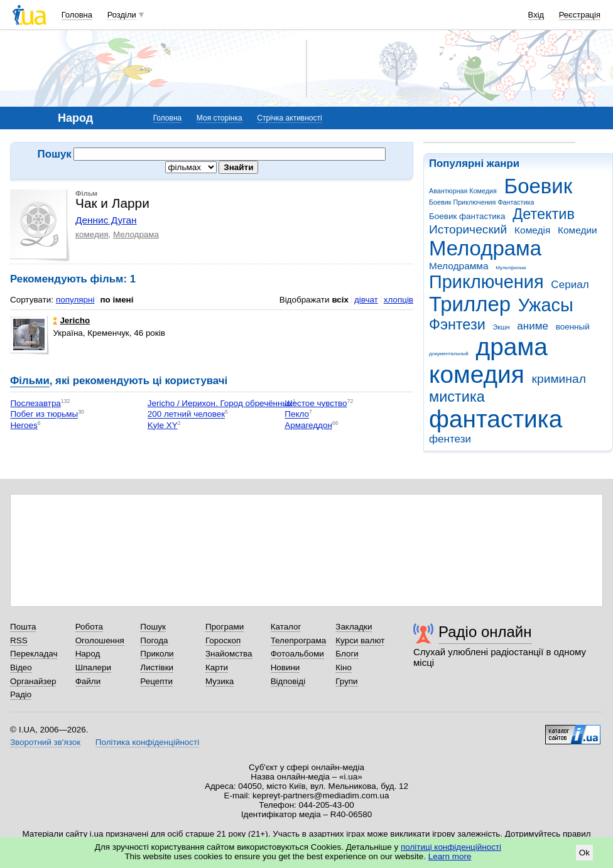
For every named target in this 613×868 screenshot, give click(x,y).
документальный (449, 354)
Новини (285, 667)
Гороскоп (223, 640)
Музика (220, 681)
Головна (77, 15)
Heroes (24, 425)
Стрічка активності (289, 118)
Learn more (450, 856)
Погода (154, 640)
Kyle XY (163, 425)
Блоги (347, 654)
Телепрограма (299, 640)
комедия (477, 374)
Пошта (23, 627)
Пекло (297, 415)
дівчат (366, 300)
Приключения (486, 282)
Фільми (30, 381)
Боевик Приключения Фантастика (481, 202)
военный (573, 327)
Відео (21, 667)
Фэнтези (457, 324)
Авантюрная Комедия (463, 191)
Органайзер (33, 681)
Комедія (532, 230)
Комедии (578, 230)
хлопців (399, 300)
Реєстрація (580, 15)
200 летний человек (186, 415)
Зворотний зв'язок (45, 742)
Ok (584, 853)
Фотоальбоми (297, 654)
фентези (450, 439)
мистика (457, 397)
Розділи (122, 15)
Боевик (539, 186)
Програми (225, 627)
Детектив (544, 214)
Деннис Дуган (106, 220)
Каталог (286, 627)
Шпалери (93, 667)
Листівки (157, 667)
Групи (346, 681)
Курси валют (360, 640)
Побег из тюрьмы (44, 415)
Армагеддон (308, 425)
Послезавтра (35, 403)
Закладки (354, 627)
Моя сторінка (220, 118)
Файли (88, 681)
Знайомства (229, 654)
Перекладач (34, 654)
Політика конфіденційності (147, 742)
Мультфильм (511, 268)
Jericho (71, 320)
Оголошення (100, 640)
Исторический (468, 229)
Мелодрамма (459, 266)
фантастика (496, 419)
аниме (533, 326)
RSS (19, 640)
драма (512, 347)
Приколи (157, 654)
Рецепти (156, 681)
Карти (217, 667)
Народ (88, 654)
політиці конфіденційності (451, 847)
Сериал (570, 285)
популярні (75, 300)
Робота (89, 627)
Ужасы (546, 305)
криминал (559, 379)
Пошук (153, 627)
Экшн (502, 327)
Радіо (21, 694)
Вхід (536, 15)
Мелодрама (485, 248)
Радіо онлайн (485, 632)
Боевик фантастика (467, 216)
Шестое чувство (316, 403)
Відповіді (288, 681)
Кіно (344, 667)
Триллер (470, 304)
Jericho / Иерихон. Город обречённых (220, 403)
